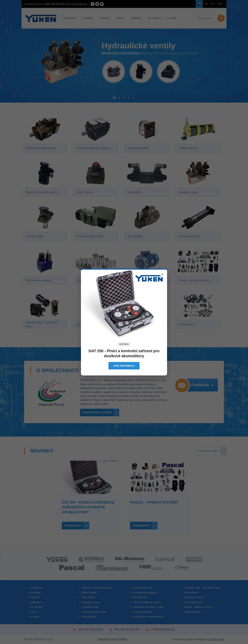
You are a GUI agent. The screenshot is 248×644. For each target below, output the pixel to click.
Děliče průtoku (193, 612)
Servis (120, 18)
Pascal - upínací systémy (199, 607)
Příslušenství (140, 597)
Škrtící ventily (89, 592)
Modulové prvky (91, 602)
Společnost (70, 18)
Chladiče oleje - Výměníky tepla (202, 588)
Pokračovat (73, 526)
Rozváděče (88, 597)
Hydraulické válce (143, 588)
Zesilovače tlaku (194, 602)
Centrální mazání (194, 597)
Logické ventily (90, 607)
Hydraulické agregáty (145, 592)
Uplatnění (136, 18)
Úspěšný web (216, 639)
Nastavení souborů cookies (112, 639)
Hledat (221, 18)
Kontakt (172, 18)
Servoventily (89, 617)
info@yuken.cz (79, 4)
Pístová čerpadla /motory (147, 602)
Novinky (105, 18)
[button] (114, 98)
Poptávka (202, 385)
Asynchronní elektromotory (148, 617)
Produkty (88, 18)
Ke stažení (154, 18)
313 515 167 (55, 4)
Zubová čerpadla (143, 612)
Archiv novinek (208, 451)
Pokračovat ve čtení (97, 412)
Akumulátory (191, 592)
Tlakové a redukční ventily (97, 588)
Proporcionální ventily (94, 612)
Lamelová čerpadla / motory (149, 607)
